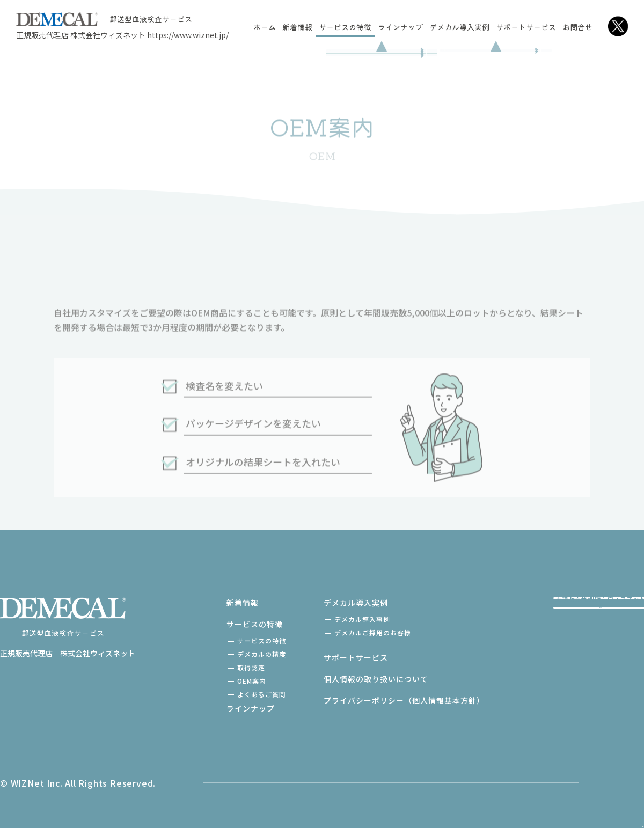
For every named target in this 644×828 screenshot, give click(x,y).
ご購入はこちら (551, 617)
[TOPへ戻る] (622, 786)
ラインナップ (400, 27)
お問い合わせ (551, 666)
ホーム (265, 27)
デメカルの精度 (214, 654)
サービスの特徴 (345, 27)
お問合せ (577, 27)
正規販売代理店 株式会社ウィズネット (122, 35)
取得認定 (203, 667)
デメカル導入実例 (459, 27)
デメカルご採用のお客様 (325, 632)
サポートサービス (526, 27)
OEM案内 (204, 681)
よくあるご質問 (214, 694)
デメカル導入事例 (314, 619)
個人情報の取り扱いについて (328, 679)
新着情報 (297, 27)
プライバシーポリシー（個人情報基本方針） (356, 700)
